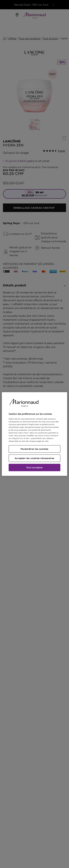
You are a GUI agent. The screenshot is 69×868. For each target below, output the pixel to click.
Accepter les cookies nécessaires (34, 458)
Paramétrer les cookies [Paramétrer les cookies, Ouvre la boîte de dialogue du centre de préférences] (34, 449)
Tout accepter (34, 467)
